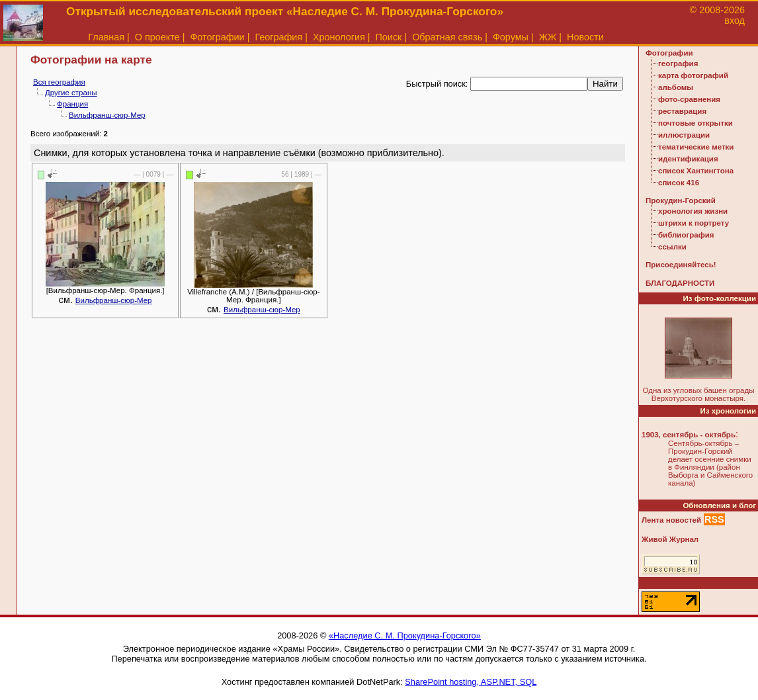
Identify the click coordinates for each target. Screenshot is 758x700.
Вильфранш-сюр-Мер (107, 115)
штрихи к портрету (694, 223)
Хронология (339, 37)
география (678, 64)
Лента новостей (671, 520)
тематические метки (696, 147)
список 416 (679, 183)
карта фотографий (693, 75)
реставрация (682, 111)
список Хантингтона (696, 171)
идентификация (688, 159)
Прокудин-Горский (681, 200)
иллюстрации (684, 135)
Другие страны (71, 93)
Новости (585, 37)
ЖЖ (548, 37)
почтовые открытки (695, 123)
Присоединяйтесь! (681, 265)
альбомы (676, 87)
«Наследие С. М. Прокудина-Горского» (405, 635)
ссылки (672, 247)
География (278, 37)
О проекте (157, 37)
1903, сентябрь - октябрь (689, 435)
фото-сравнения (689, 99)
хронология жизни (693, 211)
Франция (72, 104)
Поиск (389, 37)
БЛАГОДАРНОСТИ (680, 283)
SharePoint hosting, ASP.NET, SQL (471, 682)
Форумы (511, 37)
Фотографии (217, 37)
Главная (106, 37)
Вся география (59, 82)
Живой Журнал (670, 539)
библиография (686, 235)
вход (735, 21)
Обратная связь (447, 37)
